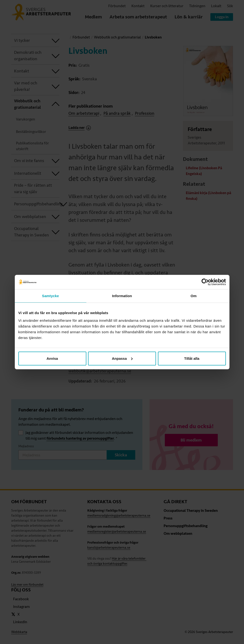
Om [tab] (194, 296)
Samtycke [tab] (50, 296)
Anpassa (122, 358)
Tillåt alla (192, 358)
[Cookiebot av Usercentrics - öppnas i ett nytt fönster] (205, 282)
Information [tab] (122, 296)
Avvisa (52, 358)
